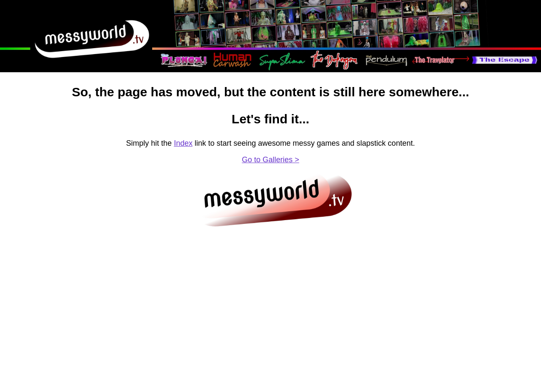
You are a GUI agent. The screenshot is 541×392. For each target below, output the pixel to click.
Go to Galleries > (270, 160)
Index (183, 143)
